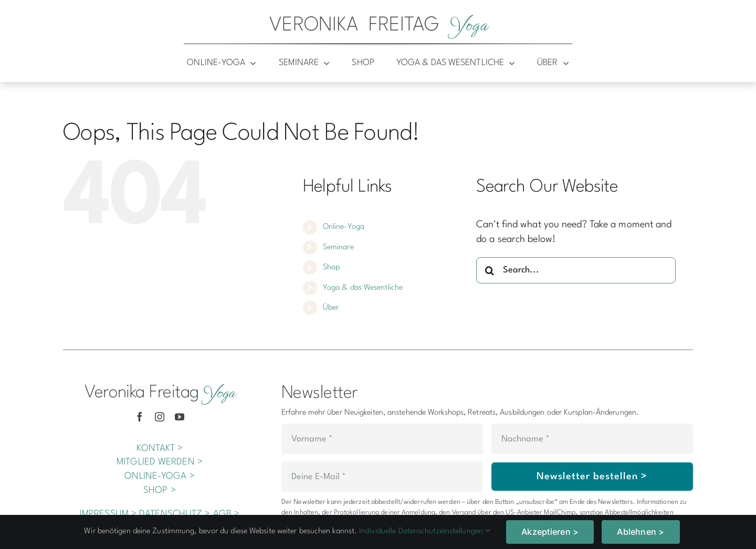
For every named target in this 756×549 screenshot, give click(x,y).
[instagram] (160, 417)
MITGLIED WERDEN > (160, 462)
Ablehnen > (640, 532)
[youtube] (180, 417)
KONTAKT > (160, 448)
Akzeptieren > (550, 532)
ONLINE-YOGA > (159, 476)
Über (331, 308)
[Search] (489, 270)
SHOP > (160, 490)
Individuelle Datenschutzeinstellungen (425, 531)
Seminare (338, 247)
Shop (331, 267)
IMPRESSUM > (108, 514)
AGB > (227, 514)
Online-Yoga (344, 227)
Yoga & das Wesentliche (363, 288)
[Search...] (576, 270)
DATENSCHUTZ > (175, 514)
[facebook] (140, 417)
